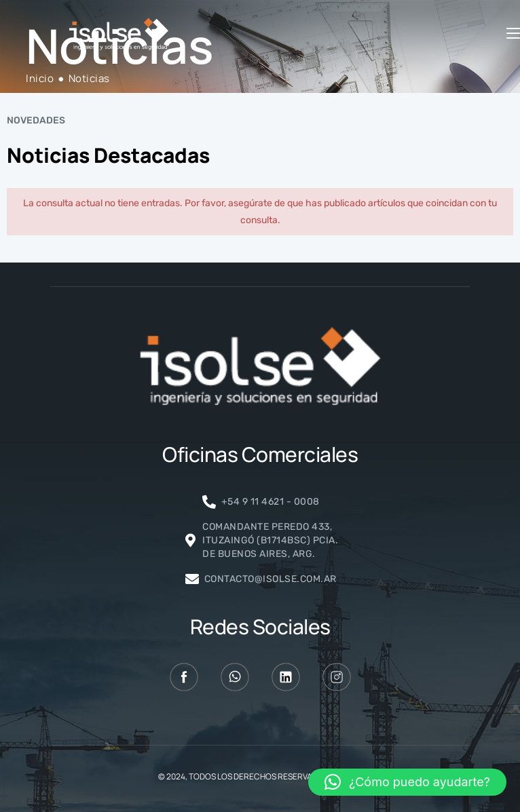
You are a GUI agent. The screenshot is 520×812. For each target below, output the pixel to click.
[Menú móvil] (513, 34)
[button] (407, 782)
